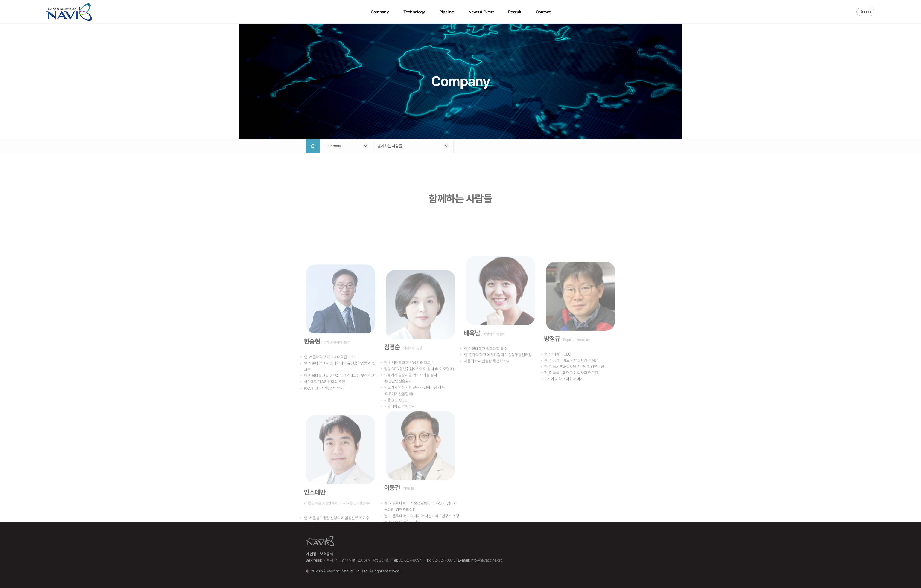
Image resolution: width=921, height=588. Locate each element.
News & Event (481, 12)
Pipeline (447, 12)
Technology (414, 12)
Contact (542, 12)
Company (380, 12)
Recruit (514, 12)
